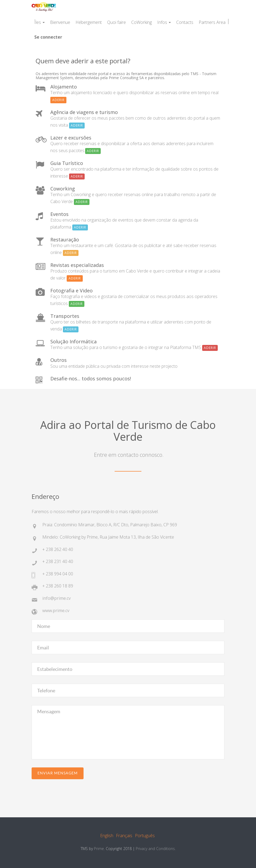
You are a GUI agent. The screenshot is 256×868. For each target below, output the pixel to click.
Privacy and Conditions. (156, 849)
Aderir (58, 100)
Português (145, 836)
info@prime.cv (57, 598)
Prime (99, 849)
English (107, 836)
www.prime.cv (56, 610)
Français (124, 836)
